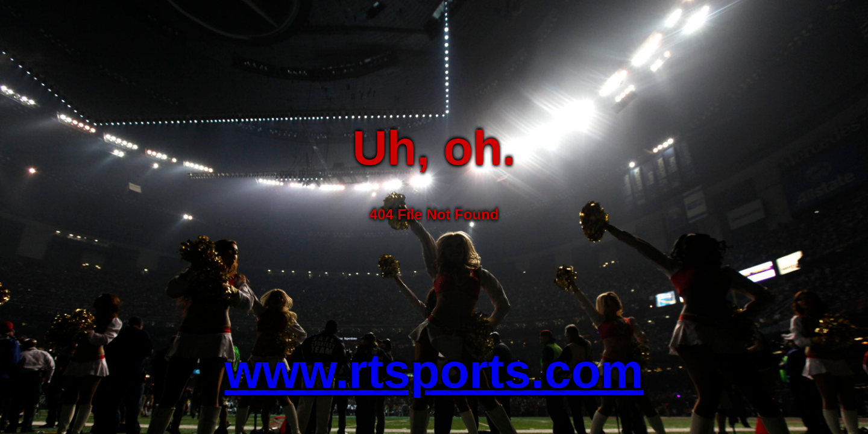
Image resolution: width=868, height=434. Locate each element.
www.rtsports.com (434, 371)
